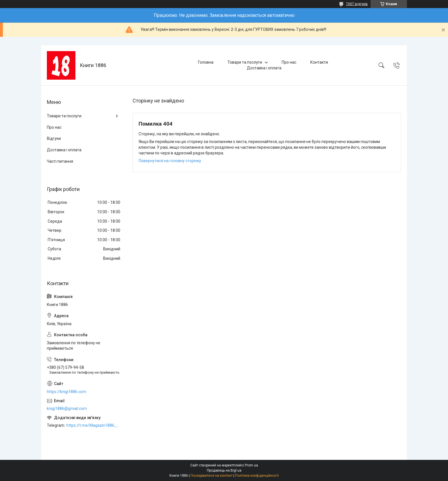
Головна (206, 62)
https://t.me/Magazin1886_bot (94, 425)
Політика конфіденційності (257, 476)
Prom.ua (251, 465)
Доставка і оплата (264, 68)
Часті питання (60, 161)
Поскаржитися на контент (212, 476)
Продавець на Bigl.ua (224, 470)
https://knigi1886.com (67, 392)
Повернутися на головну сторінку (170, 161)
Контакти (319, 62)
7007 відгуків (357, 4)
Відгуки (54, 138)
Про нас (289, 62)
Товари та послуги (245, 62)
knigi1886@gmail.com (67, 408)
